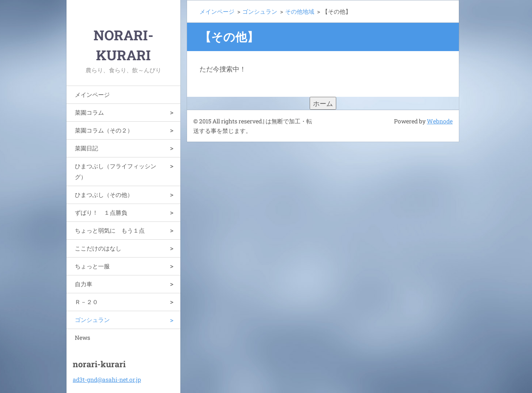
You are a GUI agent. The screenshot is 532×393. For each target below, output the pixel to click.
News (83, 338)
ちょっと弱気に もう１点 (110, 230)
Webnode (440, 121)
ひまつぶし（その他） (104, 195)
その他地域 (300, 11)
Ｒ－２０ (86, 302)
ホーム (323, 103)
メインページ (92, 95)
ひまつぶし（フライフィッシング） (116, 171)
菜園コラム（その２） (104, 130)
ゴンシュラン (92, 320)
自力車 (84, 284)
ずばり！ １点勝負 (101, 212)
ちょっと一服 (92, 266)
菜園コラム (89, 112)
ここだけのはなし (98, 248)
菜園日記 (86, 148)
